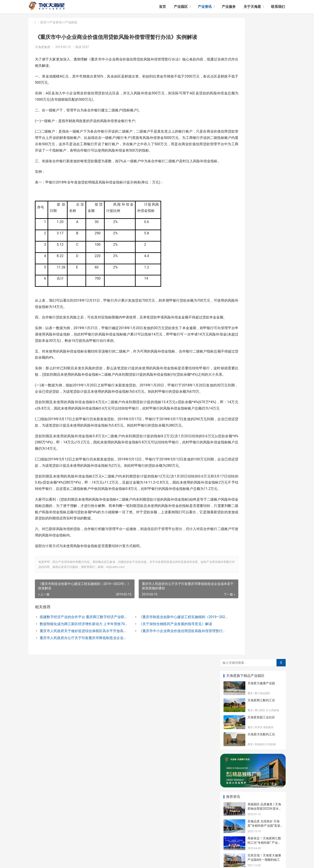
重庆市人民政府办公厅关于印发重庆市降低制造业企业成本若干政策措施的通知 (78, 694)
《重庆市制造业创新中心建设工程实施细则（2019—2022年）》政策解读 (162, 673)
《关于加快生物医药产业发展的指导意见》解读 (161, 680)
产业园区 (181, 7)
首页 (162, 7)
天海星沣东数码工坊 (261, 93)
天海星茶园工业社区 (261, 76)
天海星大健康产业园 (261, 42)
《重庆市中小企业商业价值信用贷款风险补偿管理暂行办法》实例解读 (162, 687)
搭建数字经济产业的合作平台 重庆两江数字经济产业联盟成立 (78, 673)
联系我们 (278, 7)
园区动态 (262, 263)
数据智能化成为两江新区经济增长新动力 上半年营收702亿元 (78, 680)
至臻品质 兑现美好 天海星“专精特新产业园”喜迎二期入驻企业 (264, 184)
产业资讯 (205, 7)
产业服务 (229, 7)
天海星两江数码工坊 (261, 59)
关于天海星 (252, 7)
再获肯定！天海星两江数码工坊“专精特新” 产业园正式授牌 (264, 201)
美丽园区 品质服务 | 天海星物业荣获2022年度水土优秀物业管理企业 (265, 167)
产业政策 (71, 22)
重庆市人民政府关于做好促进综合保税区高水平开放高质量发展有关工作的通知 (78, 687)
